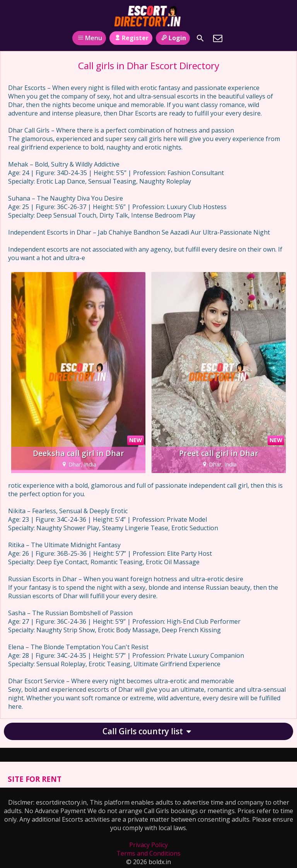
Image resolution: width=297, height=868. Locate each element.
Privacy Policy (148, 845)
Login (173, 38)
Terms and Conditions (148, 853)
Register (131, 38)
